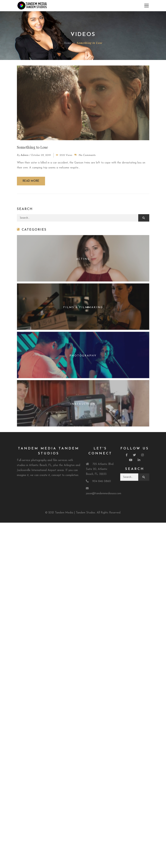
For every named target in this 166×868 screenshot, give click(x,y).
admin (25, 155)
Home (67, 43)
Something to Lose (32, 147)
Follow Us (135, 449)
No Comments (87, 155)
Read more (31, 181)
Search (135, 469)
